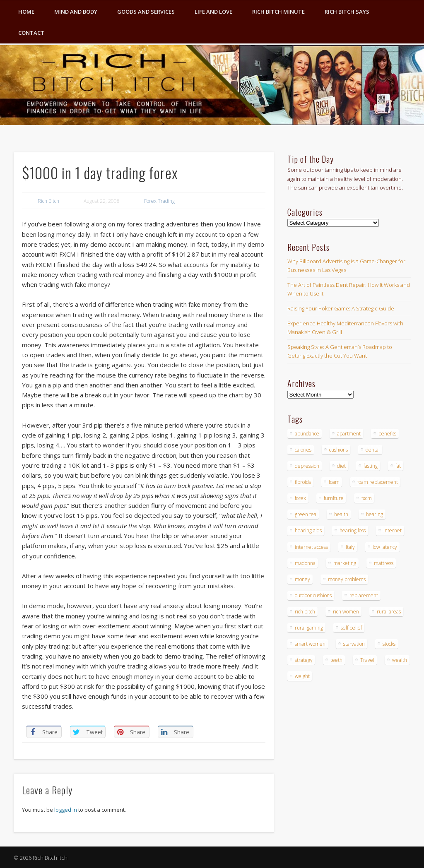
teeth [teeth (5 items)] (336, 660)
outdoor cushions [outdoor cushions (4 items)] (313, 595)
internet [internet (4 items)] (393, 530)
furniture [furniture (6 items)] (334, 498)
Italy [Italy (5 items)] (350, 547)
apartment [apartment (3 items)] (349, 434)
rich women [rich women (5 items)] (346, 612)
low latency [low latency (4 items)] (385, 547)
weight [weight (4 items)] (302, 676)
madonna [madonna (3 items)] (305, 563)
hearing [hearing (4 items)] (375, 514)
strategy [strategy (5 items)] (304, 660)
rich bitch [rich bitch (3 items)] (305, 612)
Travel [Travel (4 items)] (367, 660)
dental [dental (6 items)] (373, 450)
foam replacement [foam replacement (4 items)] (378, 482)
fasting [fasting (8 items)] (371, 466)
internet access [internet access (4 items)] (311, 547)
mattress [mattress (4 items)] (384, 563)
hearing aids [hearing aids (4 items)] (308, 530)
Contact (31, 33)
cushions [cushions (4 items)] (338, 450)
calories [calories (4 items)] (303, 450)
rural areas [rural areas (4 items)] (389, 612)
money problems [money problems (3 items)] (347, 579)
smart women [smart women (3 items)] (310, 644)
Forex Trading (159, 201)
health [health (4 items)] (341, 514)
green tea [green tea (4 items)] (306, 514)
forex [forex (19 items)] (300, 498)
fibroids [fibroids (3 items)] (303, 482)
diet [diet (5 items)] (341, 466)
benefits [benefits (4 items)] (387, 434)
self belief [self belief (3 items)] (351, 628)
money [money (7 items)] (302, 579)
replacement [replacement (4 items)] (364, 595)
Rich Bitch (48, 201)
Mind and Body (76, 12)
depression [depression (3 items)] (307, 466)
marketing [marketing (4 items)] (345, 563)
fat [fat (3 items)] (398, 466)
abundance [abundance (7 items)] (307, 434)
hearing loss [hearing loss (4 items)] (353, 530)
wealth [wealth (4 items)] (400, 660)
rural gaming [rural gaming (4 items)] (309, 628)
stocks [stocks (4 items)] (389, 644)
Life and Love (213, 12)
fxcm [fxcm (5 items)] (367, 498)
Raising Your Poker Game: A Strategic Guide (341, 308)
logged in (66, 810)
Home (26, 12)
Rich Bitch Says (347, 12)
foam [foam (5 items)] (334, 482)
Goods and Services (146, 12)
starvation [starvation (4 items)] (354, 644)
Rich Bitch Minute (278, 12)
